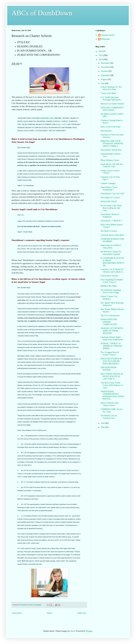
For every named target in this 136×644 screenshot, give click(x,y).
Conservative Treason (109, 276)
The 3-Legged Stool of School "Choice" (110, 354)
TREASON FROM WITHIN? (108, 369)
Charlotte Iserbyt (108, 35)
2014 (101, 59)
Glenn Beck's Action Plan (111, 150)
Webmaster (106, 39)
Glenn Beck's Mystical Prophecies (110, 216)
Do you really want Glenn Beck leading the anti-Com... (111, 208)
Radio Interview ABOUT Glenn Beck (111, 247)
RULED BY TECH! (109, 202)
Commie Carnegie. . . (109, 183)
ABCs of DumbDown (42, 13)
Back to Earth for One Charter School (110, 404)
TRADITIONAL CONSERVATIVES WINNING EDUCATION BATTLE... (112, 395)
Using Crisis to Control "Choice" (110, 172)
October (105, 71)
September (106, 75)
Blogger (89, 631)
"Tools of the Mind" (109, 93)
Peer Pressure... (107, 131)
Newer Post (17, 613)
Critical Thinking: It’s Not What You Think (111, 88)
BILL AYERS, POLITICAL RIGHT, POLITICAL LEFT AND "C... (112, 376)
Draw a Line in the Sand (110, 127)
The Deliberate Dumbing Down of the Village (111, 291)
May (103, 427)
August (104, 79)
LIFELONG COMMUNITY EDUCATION (112, 109)
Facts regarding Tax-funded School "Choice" (112, 281)
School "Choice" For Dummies (109, 298)
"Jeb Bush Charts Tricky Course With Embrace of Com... (112, 385)
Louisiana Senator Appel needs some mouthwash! (112, 338)
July (103, 83)
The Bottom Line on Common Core (109, 417)
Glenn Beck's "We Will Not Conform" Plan (112, 165)
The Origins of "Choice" (110, 198)
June (103, 423)
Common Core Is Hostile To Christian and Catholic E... (112, 271)
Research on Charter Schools (112, 104)
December (105, 63)
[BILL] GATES (62, 124)
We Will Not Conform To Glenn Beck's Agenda (111, 253)
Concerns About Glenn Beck (112, 235)
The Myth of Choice (109, 231)
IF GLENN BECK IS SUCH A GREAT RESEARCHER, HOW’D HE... (112, 262)
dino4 (72, 631)
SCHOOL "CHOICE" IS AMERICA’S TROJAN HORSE (111, 346)
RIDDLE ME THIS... (109, 286)
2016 (101, 51)
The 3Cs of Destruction (110, 316)
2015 (101, 55)
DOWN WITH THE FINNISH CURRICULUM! (109, 322)
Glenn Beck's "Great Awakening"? (109, 189)
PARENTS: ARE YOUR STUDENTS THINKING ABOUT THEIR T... (112, 144)
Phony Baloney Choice (110, 160)
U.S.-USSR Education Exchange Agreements (111, 99)
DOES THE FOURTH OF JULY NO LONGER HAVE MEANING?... (111, 361)
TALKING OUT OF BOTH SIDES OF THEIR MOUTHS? (112, 331)
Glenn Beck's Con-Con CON (112, 194)
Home (50, 613)
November (106, 67)
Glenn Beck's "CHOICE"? (111, 221)
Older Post (82, 613)
